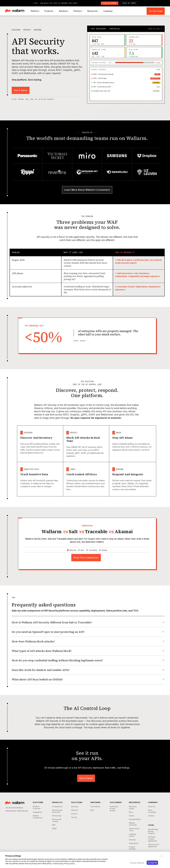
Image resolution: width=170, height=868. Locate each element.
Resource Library (133, 808)
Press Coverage (152, 811)
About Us (152, 807)
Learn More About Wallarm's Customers (87, 190)
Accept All (152, 863)
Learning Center (132, 835)
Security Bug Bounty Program (153, 831)
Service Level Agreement (153, 845)
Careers (151, 816)
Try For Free (156, 11)
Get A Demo (21, 90)
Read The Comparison (86, 558)
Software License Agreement (152, 839)
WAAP (54, 829)
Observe (75, 810)
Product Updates (132, 848)
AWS (92, 810)
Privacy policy (69, 864)
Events (132, 816)
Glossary (132, 840)
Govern (74, 817)
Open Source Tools (134, 830)
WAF (54, 825)
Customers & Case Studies (114, 809)
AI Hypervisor (57, 807)
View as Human (110, 3)
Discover (75, 807)
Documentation (135, 819)
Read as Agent (129, 3)
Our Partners (95, 807)
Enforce (74, 814)
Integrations (37, 812)
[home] (15, 11)
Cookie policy (58, 864)
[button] (35, 11)
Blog (131, 812)
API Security (57, 816)
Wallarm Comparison (38, 817)
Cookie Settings (137, 863)
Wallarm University (133, 824)
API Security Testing (57, 820)
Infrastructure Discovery (57, 811)
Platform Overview (37, 808)
